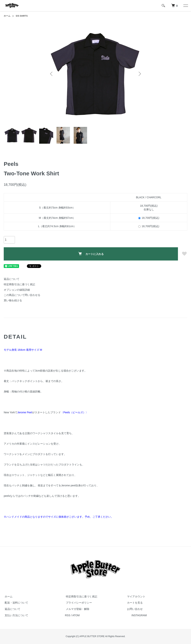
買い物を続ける (13, 300)
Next (139, 74)
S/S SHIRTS (22, 16)
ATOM (76, 615)
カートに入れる (91, 254)
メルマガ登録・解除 (77, 609)
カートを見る (134, 603)
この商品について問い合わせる (22, 295)
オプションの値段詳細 (17, 290)
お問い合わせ (134, 609)
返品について (12, 279)
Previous (52, 74)
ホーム (7, 16)
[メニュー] (185, 6)
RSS (68, 615)
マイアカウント (135, 596)
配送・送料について (15, 603)
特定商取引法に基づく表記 (19, 284)
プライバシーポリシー (78, 603)
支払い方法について (15, 615)
